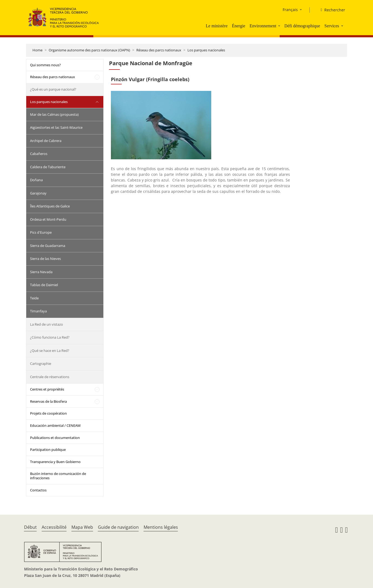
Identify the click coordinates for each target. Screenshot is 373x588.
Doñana (36, 180)
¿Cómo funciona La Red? (50, 337)
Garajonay (38, 193)
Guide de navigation (118, 527)
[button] (280, 26)
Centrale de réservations (50, 377)
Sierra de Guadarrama (48, 246)
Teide (34, 298)
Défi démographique (302, 26)
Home (37, 50)
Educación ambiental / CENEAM (55, 425)
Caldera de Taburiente (48, 167)
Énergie (238, 26)
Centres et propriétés (47, 389)
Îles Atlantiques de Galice (50, 206)
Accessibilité (54, 527)
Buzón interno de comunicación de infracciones (58, 476)
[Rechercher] (331, 10)
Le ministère (217, 26)
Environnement (263, 26)
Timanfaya (38, 311)
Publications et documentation (55, 438)
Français (290, 10)
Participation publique (48, 450)
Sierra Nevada (41, 272)
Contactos (38, 490)
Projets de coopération (48, 413)
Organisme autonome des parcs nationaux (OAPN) (89, 50)
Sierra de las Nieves (45, 259)
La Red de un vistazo (47, 324)
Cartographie (41, 364)
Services (332, 26)
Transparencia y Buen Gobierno (55, 462)
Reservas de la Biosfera (48, 401)
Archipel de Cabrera (46, 141)
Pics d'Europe (41, 232)
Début (30, 527)
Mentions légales (161, 527)
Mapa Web (82, 527)
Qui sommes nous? (45, 65)
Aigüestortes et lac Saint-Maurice (56, 127)
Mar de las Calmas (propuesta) (54, 114)
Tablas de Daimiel (44, 285)
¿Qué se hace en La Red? (50, 351)
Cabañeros (39, 154)
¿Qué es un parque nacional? (53, 89)
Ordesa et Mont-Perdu (48, 219)
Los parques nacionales (206, 50)
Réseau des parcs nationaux (159, 50)
